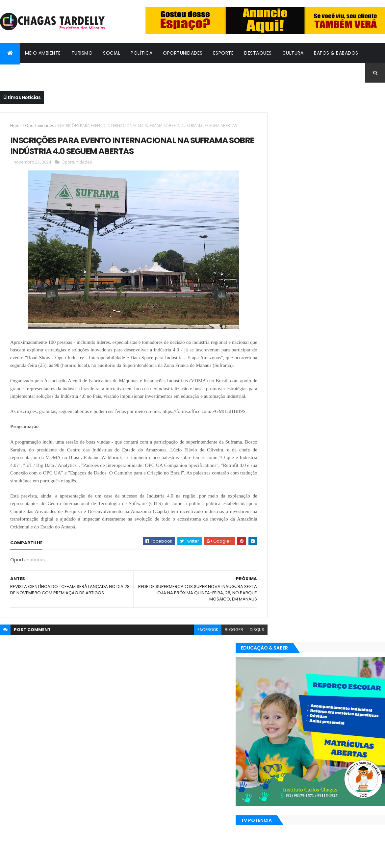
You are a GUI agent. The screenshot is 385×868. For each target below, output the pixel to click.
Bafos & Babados (336, 53)
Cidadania (18, 73)
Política (141, 53)
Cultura (293, 53)
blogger (219, 654)
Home (16, 126)
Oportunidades (183, 53)
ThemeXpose (36, 859)
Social (112, 53)
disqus (242, 654)
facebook (193, 654)
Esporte (224, 53)
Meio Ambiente (43, 53)
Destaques (258, 53)
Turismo (82, 53)
